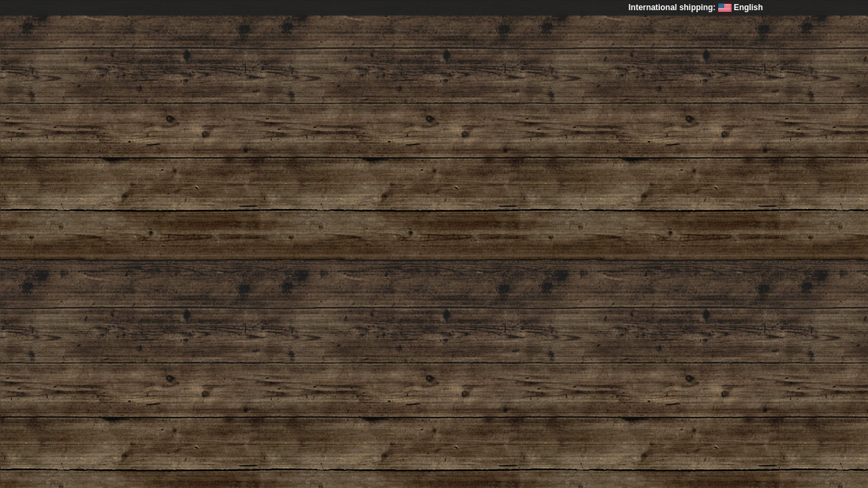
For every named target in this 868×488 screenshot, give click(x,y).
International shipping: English (696, 7)
